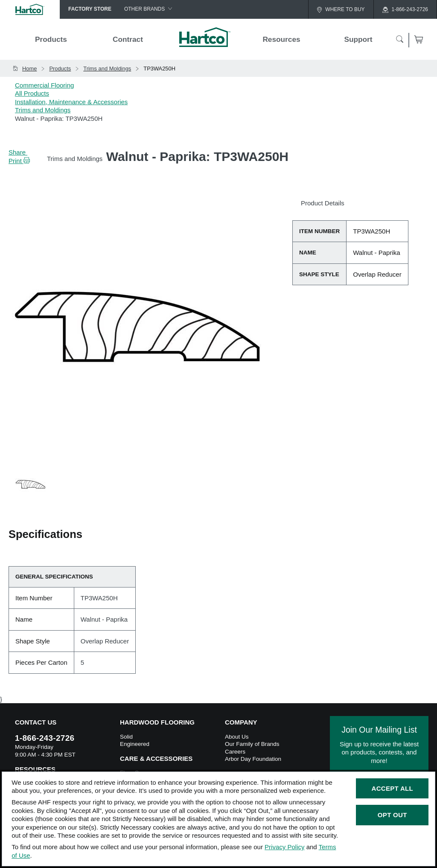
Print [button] (19, 161)
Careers (235, 752)
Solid (126, 737)
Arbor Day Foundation (253, 759)
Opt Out (392, 815)
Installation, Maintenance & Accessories (71, 102)
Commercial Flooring (44, 85)
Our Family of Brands (252, 744)
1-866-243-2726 (45, 738)
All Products (32, 93)
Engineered (135, 744)
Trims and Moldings (43, 110)
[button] (38, 161)
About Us (237, 737)
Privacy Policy (284, 847)
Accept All (392, 788)
